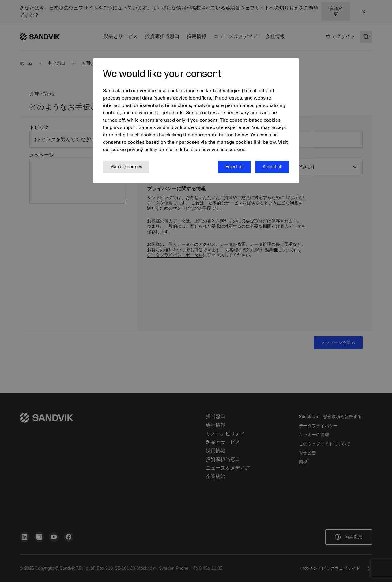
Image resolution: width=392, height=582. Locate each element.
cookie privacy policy (134, 150)
